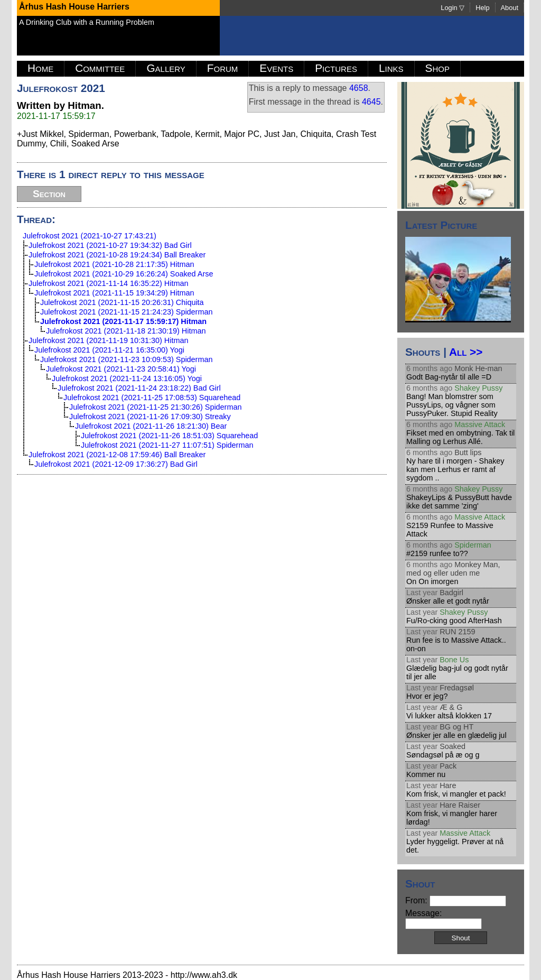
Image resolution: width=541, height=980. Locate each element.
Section (49, 194)
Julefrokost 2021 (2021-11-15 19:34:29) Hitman (114, 293)
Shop (437, 68)
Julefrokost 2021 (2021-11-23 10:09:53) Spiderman (126, 359)
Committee (100, 68)
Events (276, 68)
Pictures (336, 68)
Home (40, 68)
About (510, 8)
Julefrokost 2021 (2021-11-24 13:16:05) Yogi (127, 378)
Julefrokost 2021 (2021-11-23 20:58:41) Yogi (121, 369)
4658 (359, 88)
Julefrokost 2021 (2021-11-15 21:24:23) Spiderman (126, 312)
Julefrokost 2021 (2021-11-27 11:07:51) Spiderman (167, 445)
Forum (223, 68)
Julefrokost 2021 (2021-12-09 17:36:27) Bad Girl (116, 464)
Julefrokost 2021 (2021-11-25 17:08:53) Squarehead (152, 397)
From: (456, 900)
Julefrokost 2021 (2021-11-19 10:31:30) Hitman (108, 340)
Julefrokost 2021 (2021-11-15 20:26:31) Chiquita (122, 302)
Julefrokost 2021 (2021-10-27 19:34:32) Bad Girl (110, 245)
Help (482, 8)
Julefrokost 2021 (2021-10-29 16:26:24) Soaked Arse (124, 274)
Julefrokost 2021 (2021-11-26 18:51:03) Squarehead (169, 436)
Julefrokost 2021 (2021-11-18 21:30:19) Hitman (126, 331)
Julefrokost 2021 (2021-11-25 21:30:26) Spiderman (155, 407)
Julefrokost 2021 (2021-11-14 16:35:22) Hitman (108, 283)
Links (391, 68)
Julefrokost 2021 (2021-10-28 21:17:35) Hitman (114, 264)
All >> (466, 352)
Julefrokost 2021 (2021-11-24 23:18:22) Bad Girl (139, 388)
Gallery (166, 68)
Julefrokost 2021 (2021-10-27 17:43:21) (90, 236)
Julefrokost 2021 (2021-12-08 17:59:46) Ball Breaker (117, 455)
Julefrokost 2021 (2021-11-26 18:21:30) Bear (151, 426)
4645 (371, 102)
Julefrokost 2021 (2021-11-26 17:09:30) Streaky (150, 417)
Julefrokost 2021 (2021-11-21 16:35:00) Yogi (109, 350)
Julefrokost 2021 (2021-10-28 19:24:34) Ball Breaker (117, 255)
